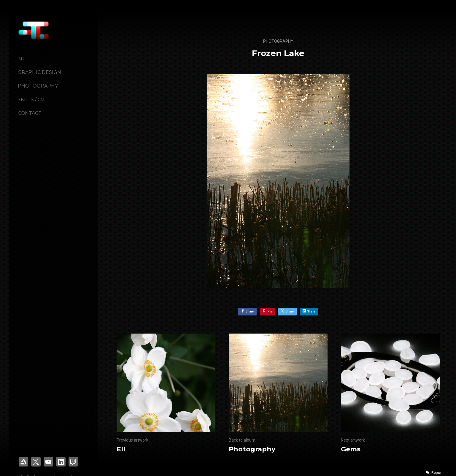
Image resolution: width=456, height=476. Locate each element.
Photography (38, 86)
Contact (30, 113)
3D (21, 59)
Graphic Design (39, 72)
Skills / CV (31, 100)
